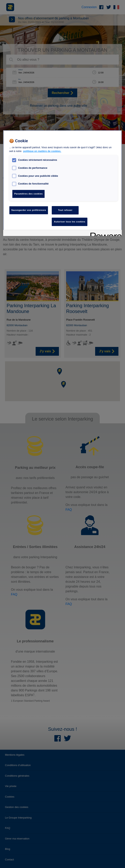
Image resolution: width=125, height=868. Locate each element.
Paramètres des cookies (29, 194)
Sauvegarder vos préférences (29, 210)
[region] (63, 183)
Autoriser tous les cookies (70, 222)
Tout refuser (65, 210)
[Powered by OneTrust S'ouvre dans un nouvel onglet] (105, 234)
